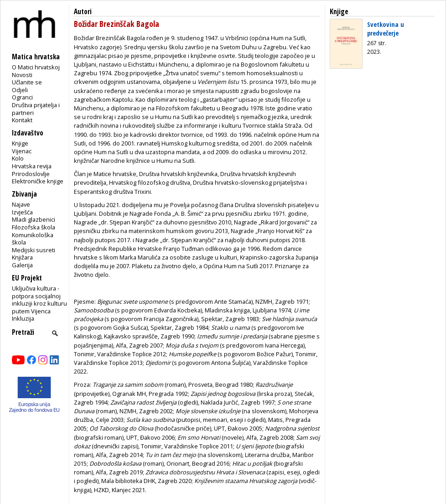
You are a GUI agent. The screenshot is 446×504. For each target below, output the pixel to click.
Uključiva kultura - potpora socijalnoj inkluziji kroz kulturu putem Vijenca (39, 300)
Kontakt (22, 120)
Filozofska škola (34, 227)
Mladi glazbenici (34, 219)
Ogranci (22, 97)
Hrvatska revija (32, 166)
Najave (21, 204)
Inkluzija (23, 318)
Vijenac (22, 151)
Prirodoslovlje (31, 174)
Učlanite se (27, 82)
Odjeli (20, 90)
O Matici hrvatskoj (36, 67)
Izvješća (22, 212)
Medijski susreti (34, 250)
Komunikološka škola (33, 239)
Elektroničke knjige (38, 181)
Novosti (22, 75)
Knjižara (22, 257)
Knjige (20, 143)
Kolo (18, 158)
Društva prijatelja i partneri (36, 109)
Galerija (22, 265)
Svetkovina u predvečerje (386, 29)
